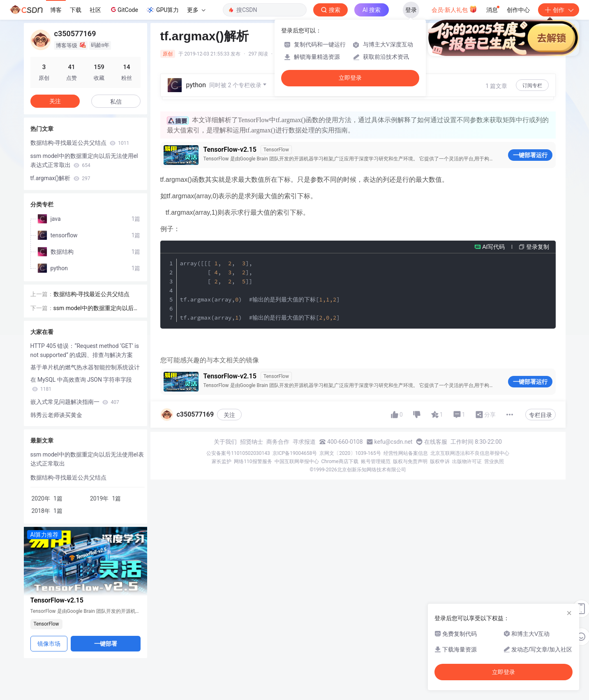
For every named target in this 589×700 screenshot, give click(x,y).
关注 (229, 415)
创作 (559, 10)
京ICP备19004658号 (295, 453)
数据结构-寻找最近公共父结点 (80, 143)
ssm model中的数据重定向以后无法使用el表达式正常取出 (84, 160)
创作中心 (518, 10)
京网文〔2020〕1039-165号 (350, 453)
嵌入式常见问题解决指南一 (75, 402)
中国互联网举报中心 (297, 461)
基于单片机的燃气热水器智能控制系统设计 (85, 367)
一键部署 (106, 644)
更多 (196, 10)
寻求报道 (304, 442)
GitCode (124, 9)
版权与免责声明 (410, 461)
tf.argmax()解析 (60, 178)
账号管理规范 (376, 461)
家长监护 (222, 461)
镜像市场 (49, 644)
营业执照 (494, 461)
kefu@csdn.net (394, 442)
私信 (116, 102)
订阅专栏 (532, 86)
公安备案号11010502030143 (238, 453)
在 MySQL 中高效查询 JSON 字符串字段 (81, 384)
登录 (411, 10)
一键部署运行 (530, 155)
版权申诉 (440, 461)
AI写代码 (493, 247)
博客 (56, 10)
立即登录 (350, 78)
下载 (76, 10)
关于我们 (225, 442)
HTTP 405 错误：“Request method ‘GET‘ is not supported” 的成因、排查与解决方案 (85, 350)
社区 (95, 10)
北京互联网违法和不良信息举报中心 (470, 453)
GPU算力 (163, 10)
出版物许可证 (467, 461)
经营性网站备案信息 (406, 453)
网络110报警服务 (253, 461)
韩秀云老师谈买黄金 (56, 415)
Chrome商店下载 (340, 461)
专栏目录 (540, 415)
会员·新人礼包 (454, 9)
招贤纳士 (252, 442)
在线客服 (436, 442)
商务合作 (278, 442)
